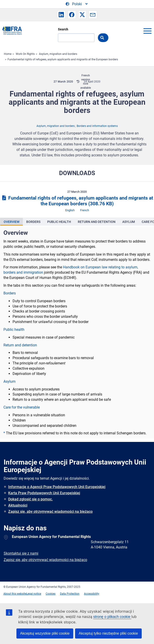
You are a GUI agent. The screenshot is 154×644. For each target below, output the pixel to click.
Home (8, 54)
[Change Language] (77, 4)
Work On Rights (25, 54)
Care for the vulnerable (22, 407)
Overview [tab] (12, 222)
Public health (14, 330)
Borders (10, 293)
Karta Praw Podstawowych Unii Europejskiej (44, 493)
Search (63, 29)
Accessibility (92, 594)
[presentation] (12, 222)
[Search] (76, 38)
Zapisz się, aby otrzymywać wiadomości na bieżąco (50, 512)
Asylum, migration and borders (58, 54)
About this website (15, 594)
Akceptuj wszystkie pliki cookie (45, 633)
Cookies (51, 594)
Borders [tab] (33, 222)
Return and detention (20, 345)
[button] (61, 15)
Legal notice (34, 594)
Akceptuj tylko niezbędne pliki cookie (108, 633)
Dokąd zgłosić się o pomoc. (30, 499)
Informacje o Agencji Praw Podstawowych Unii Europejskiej (57, 487)
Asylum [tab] (129, 222)
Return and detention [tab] (97, 222)
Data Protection (70, 594)
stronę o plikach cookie (112, 617)
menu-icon (147, 31)
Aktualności (18, 505)
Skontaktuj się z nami (21, 553)
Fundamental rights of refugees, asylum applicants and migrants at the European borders (63, 59)
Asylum (9, 381)
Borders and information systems (97, 126)
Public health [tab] (59, 222)
